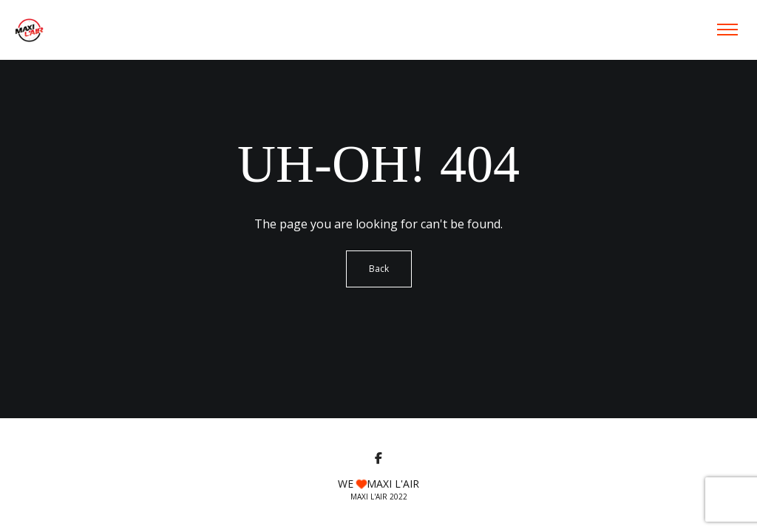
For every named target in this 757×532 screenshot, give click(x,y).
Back (379, 269)
